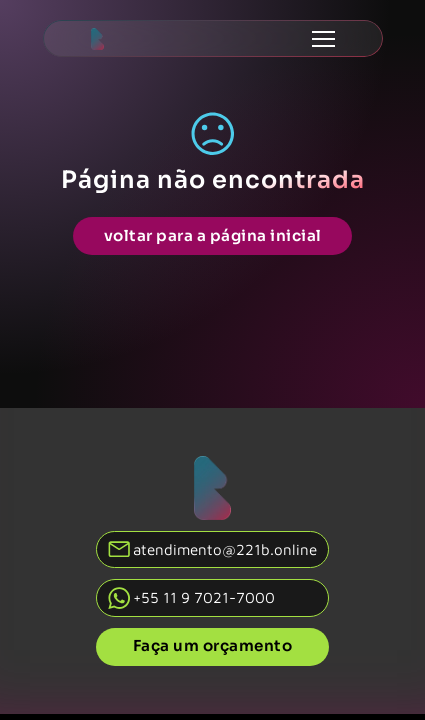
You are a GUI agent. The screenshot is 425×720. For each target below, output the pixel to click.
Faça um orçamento (213, 645)
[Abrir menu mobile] (323, 39)
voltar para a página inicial (213, 235)
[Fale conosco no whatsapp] (213, 597)
